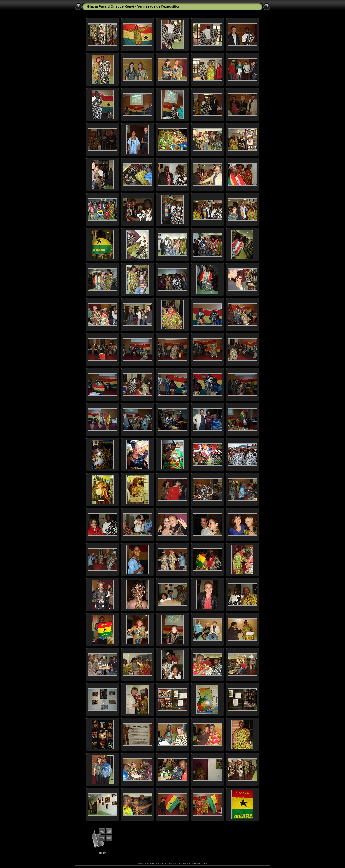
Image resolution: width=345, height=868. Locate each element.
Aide (205, 864)
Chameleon (195, 864)
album (103, 853)
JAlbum (183, 864)
